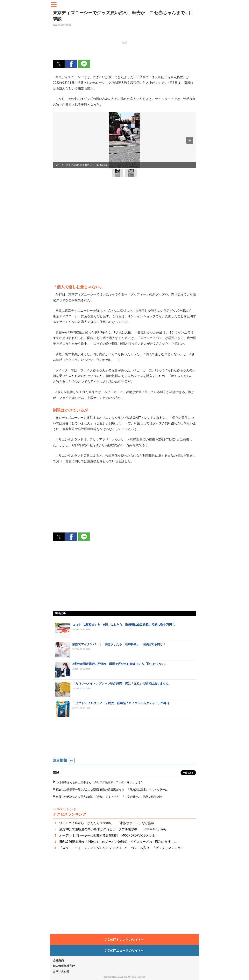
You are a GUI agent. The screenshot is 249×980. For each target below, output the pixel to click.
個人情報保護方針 (64, 966)
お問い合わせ (61, 971)
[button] (59, 64)
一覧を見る (188, 773)
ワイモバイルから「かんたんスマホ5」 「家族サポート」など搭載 (107, 823)
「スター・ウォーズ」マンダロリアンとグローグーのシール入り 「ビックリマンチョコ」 (123, 848)
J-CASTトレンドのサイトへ (124, 940)
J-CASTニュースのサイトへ (124, 951)
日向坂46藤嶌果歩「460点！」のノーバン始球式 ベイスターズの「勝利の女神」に (118, 842)
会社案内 (58, 960)
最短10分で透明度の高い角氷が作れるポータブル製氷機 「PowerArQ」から (113, 829)
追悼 (56, 773)
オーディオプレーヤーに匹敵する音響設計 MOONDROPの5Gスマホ (107, 835)
